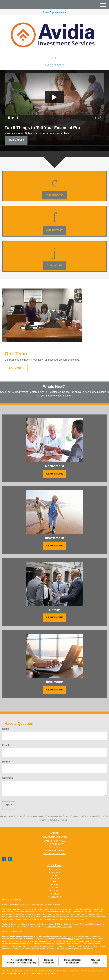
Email (6, 745)
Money (55, 885)
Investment (55, 872)
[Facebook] (55, 58)
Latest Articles (54, 891)
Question (8, 778)
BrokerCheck (55, 904)
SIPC (77, 939)
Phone (6, 762)
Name (6, 729)
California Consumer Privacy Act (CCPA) (79, 924)
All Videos (55, 894)
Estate (55, 875)
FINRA (71, 939)
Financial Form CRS (13, 900)
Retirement (55, 869)
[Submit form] (9, 806)
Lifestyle (54, 888)
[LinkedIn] (52, 58)
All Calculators (54, 897)
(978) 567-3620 (54, 65)
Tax (55, 881)
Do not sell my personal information (59, 927)
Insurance (54, 878)
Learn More (16, 140)
